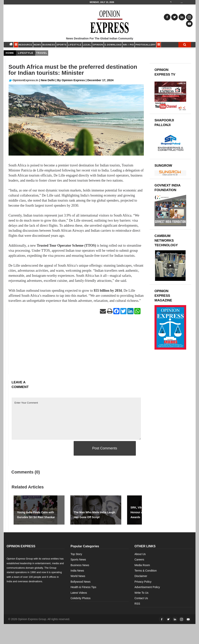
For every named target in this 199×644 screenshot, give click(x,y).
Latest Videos (79, 593)
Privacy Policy (143, 582)
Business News (80, 565)
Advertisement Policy (147, 587)
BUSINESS (49, 45)
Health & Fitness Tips (83, 587)
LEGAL (87, 45)
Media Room (142, 565)
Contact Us (141, 598)
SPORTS (62, 45)
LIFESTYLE (75, 45)
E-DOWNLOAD (113, 45)
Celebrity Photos (81, 598)
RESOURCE (25, 45)
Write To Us (141, 593)
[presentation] (41, 449)
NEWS (37, 45)
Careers (139, 560)
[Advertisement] (76, 347)
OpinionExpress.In (24, 80)
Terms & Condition (146, 571)
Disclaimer (141, 576)
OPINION (98, 45)
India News (77, 571)
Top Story (76, 554)
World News (78, 576)
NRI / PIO (128, 45)
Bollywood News (81, 582)
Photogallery (145, 45)
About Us (140, 554)
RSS (137, 604)
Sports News (78, 560)
